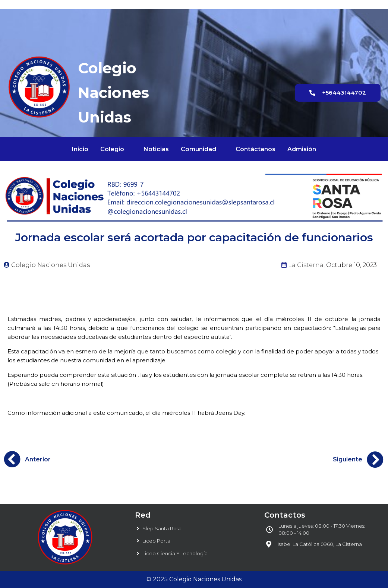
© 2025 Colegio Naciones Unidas (194, 579)
